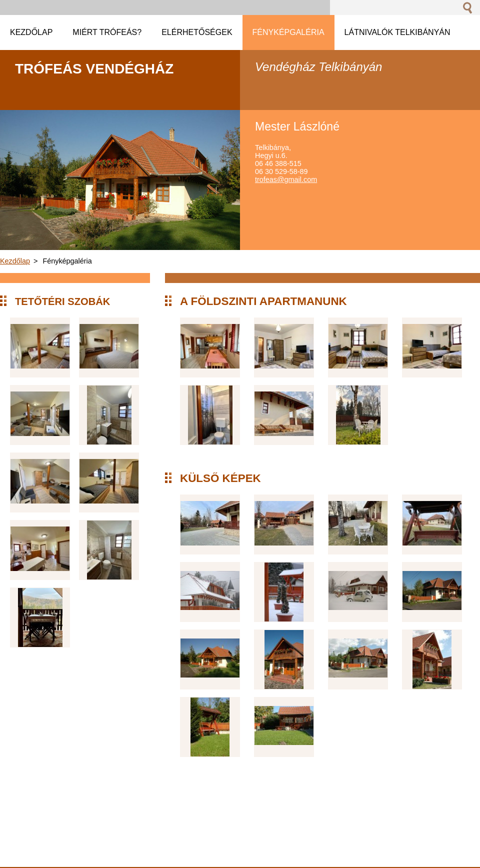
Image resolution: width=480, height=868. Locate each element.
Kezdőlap (15, 261)
